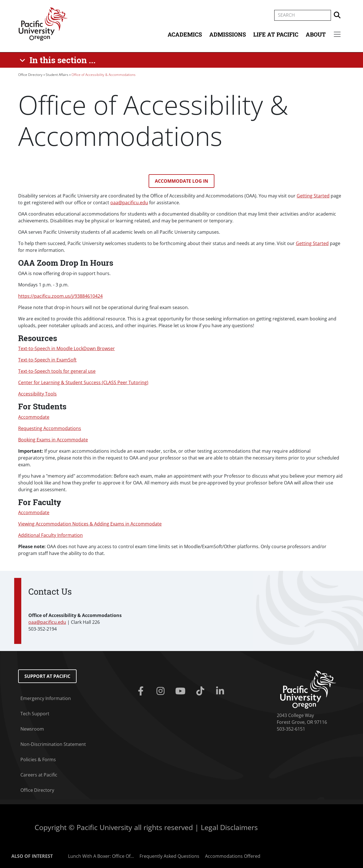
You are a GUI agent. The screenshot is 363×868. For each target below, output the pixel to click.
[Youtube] (181, 691)
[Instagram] (162, 691)
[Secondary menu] (337, 34)
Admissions (228, 34)
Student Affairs (57, 75)
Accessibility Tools (37, 394)
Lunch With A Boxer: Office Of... (101, 856)
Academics (185, 34)
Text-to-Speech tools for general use (57, 371)
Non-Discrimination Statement (53, 744)
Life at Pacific (276, 34)
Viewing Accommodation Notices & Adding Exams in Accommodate (90, 524)
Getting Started (313, 196)
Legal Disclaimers (229, 827)
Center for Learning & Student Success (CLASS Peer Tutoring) (83, 382)
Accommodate (34, 417)
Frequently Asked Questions (169, 856)
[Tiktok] (201, 691)
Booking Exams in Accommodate (53, 440)
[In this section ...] (59, 60)
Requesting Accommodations (50, 428)
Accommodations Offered (233, 856)
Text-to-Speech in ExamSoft (47, 360)
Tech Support (35, 714)
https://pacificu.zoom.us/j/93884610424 (60, 296)
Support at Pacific (47, 676)
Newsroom (32, 729)
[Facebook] (142, 691)
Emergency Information (46, 698)
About (316, 34)
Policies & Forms (38, 760)
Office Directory (30, 75)
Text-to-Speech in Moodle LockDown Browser (67, 348)
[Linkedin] (221, 691)
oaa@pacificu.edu (129, 203)
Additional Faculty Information (50, 535)
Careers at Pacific (39, 775)
